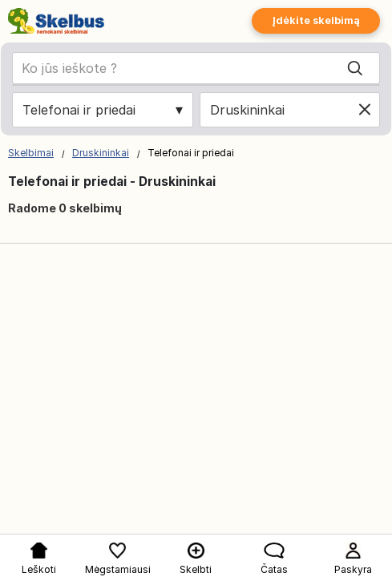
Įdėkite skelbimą (316, 20)
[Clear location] (365, 110)
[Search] (355, 68)
